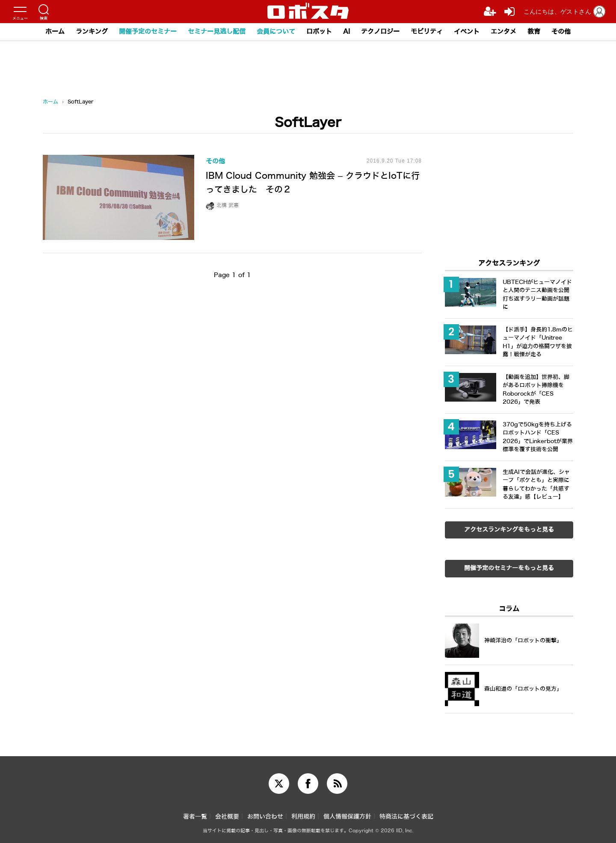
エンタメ (503, 32)
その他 (561, 32)
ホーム (55, 32)
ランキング (92, 32)
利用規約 (303, 817)
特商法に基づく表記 (406, 817)
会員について (276, 32)
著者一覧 (195, 817)
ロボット (319, 32)
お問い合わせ (265, 817)
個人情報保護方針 (347, 817)
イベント (467, 32)
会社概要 (227, 817)
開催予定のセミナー (148, 32)
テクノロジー (380, 32)
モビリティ (427, 32)
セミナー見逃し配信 (217, 32)
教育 (534, 32)
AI (346, 32)
